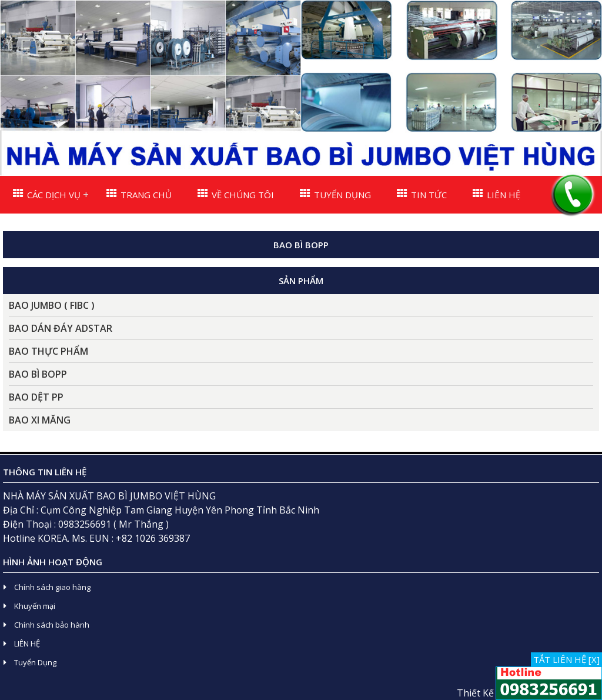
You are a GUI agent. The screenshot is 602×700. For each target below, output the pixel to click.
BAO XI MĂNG (40, 420)
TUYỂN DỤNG (335, 194)
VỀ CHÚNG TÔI (236, 194)
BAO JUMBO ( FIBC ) (52, 305)
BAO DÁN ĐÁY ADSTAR (61, 328)
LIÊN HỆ (496, 194)
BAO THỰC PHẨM (49, 351)
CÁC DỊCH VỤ (47, 194)
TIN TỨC (422, 194)
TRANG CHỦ (139, 194)
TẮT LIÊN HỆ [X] (566, 659)
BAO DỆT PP (36, 397)
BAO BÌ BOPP (38, 374)
